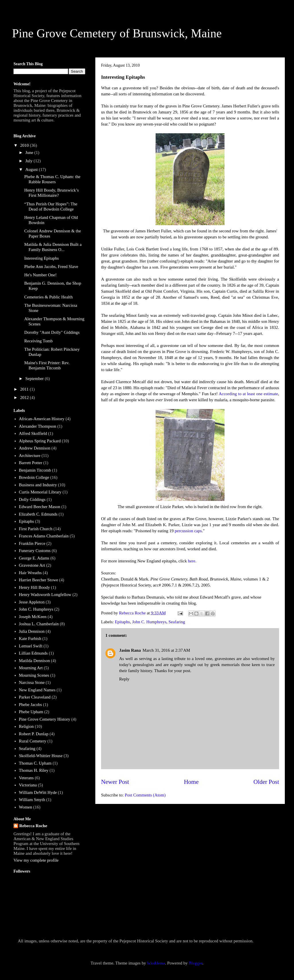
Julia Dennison (32, 631)
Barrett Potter (31, 463)
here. (192, 561)
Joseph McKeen (33, 617)
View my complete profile (36, 860)
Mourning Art (31, 668)
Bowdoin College (34, 477)
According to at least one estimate (248, 394)
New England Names (37, 690)
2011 (25, 389)
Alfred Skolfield (33, 433)
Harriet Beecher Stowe (39, 580)
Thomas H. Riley (34, 770)
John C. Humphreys (149, 622)
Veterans (26, 778)
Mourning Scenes (34, 675)
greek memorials (225, 665)
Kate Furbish (30, 638)
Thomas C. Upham (35, 763)
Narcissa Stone (32, 682)
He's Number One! (41, 275)
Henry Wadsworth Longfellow (45, 595)
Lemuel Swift (31, 646)
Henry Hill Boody (34, 587)
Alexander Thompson (38, 426)
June (30, 153)
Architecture (30, 456)
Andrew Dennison (35, 448)
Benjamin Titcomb (35, 470)
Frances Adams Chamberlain (44, 536)
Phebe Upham (31, 712)
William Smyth (32, 800)
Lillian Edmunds (33, 653)
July (29, 161)
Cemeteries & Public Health (49, 297)
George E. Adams (34, 558)
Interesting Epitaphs (42, 258)
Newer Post (115, 782)
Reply (124, 679)
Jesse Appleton (32, 602)
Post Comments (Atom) (145, 795)
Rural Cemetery (33, 741)
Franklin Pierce (32, 543)
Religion (26, 726)
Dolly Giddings (32, 499)
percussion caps (188, 531)
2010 (25, 145)
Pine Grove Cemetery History (45, 719)
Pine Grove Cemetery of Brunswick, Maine (117, 33)
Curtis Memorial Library (40, 492)
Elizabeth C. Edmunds (38, 514)
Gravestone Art (32, 565)
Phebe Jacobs (30, 705)
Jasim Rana (130, 650)
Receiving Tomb (39, 341)
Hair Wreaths (30, 573)
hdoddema (156, 963)
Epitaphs (122, 622)
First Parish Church (36, 529)
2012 (25, 398)
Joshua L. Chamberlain (39, 624)
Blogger (196, 963)
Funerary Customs (35, 551)
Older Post (266, 782)
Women (26, 807)
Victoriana (28, 785)
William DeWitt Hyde (38, 792)
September (35, 379)
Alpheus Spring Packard (40, 441)
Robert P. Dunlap (34, 734)
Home (191, 782)
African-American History (42, 419)
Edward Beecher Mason (40, 507)
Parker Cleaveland (35, 697)
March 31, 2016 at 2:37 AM (166, 650)
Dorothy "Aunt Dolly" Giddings (52, 332)
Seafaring (177, 622)
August (32, 169)
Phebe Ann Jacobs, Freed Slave (51, 267)
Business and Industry (38, 485)
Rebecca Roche (33, 826)
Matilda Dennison (34, 661)
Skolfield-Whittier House (41, 756)
